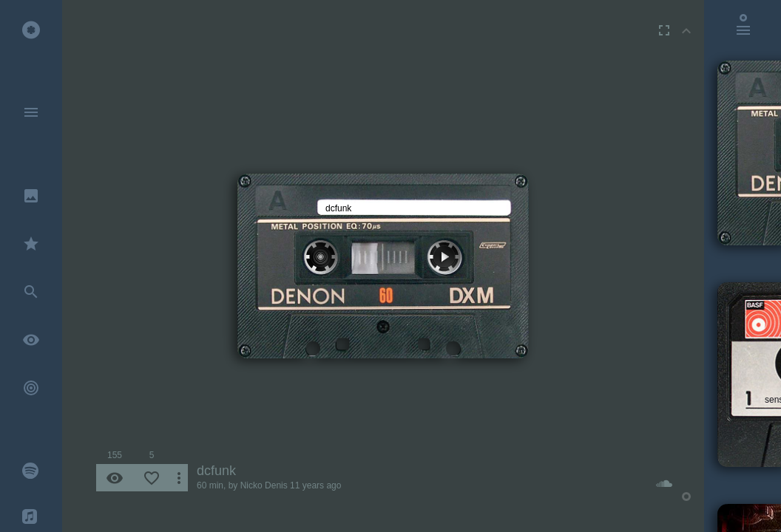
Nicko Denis (264, 485)
